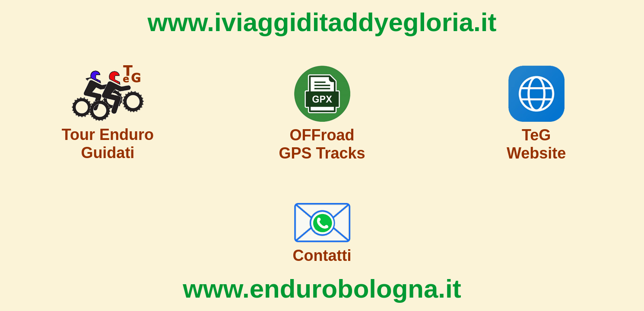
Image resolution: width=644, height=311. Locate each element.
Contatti (322, 255)
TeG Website (536, 144)
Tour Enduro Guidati (108, 144)
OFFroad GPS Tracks (322, 144)
